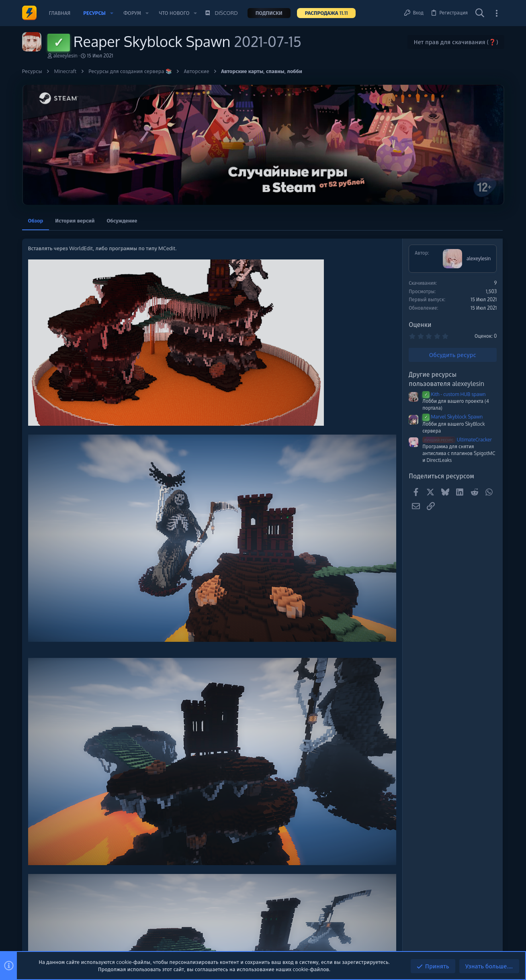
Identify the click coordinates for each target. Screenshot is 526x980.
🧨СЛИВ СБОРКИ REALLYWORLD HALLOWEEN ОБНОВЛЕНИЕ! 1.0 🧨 (461, 394)
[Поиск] (480, 13)
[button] (112, 13)
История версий (75, 220)
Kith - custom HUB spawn (347, 394)
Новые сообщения (440, 331)
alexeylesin (65, 56)
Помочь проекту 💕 (441, 255)
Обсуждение (122, 220)
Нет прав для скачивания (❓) (456, 42)
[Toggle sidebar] (497, 13)
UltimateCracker (350, 440)
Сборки (430, 373)
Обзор (36, 220)
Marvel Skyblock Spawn (346, 417)
